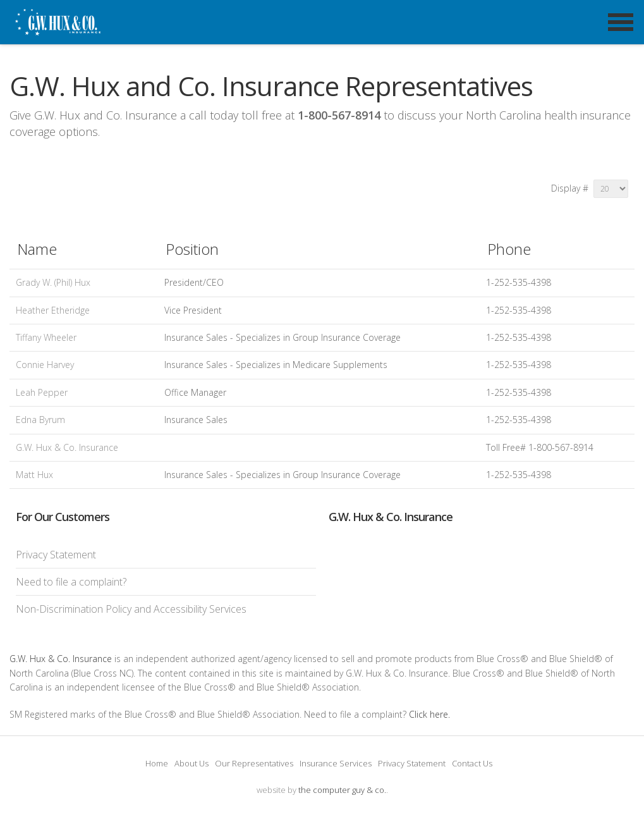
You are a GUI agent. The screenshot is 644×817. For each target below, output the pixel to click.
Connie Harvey (45, 365)
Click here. (429, 714)
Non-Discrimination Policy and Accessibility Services (131, 609)
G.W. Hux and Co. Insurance (82, 38)
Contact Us (472, 763)
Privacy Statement (56, 555)
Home (157, 763)
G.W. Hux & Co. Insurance (67, 447)
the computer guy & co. (342, 790)
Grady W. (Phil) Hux (53, 282)
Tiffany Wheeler (46, 337)
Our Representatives (254, 763)
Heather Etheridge (53, 310)
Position (192, 249)
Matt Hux (34, 475)
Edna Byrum (40, 420)
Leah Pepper (42, 392)
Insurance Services (336, 763)
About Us (191, 763)
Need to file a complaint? (71, 582)
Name (37, 249)
